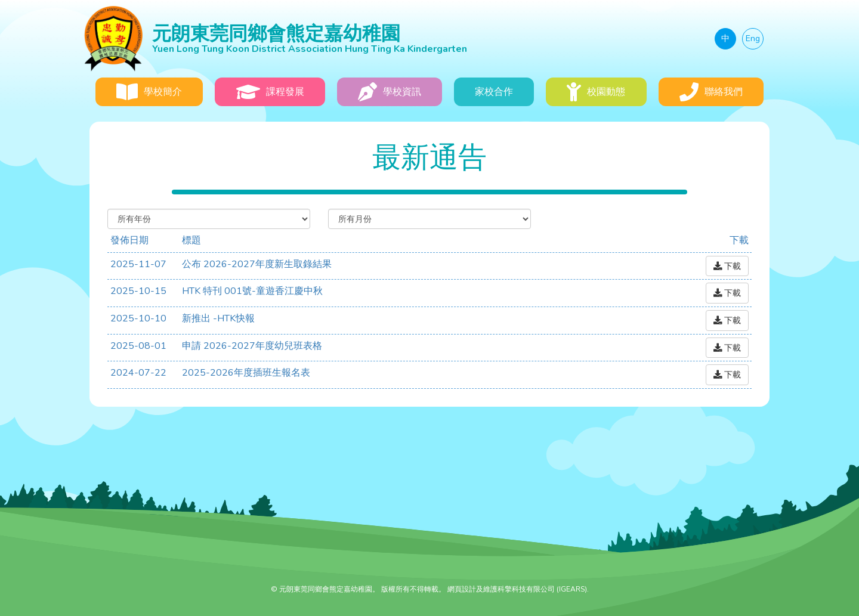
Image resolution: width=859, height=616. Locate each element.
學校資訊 (390, 92)
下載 (727, 266)
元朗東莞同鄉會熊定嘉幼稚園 (372, 38)
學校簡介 (149, 92)
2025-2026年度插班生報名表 (246, 373)
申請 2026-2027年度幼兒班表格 (252, 346)
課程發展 (270, 92)
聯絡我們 (711, 92)
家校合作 (494, 92)
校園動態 (596, 92)
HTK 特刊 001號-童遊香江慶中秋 (252, 291)
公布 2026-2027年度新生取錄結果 (257, 264)
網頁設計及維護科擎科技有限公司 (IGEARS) (517, 589)
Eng (753, 38)
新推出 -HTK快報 (218, 318)
